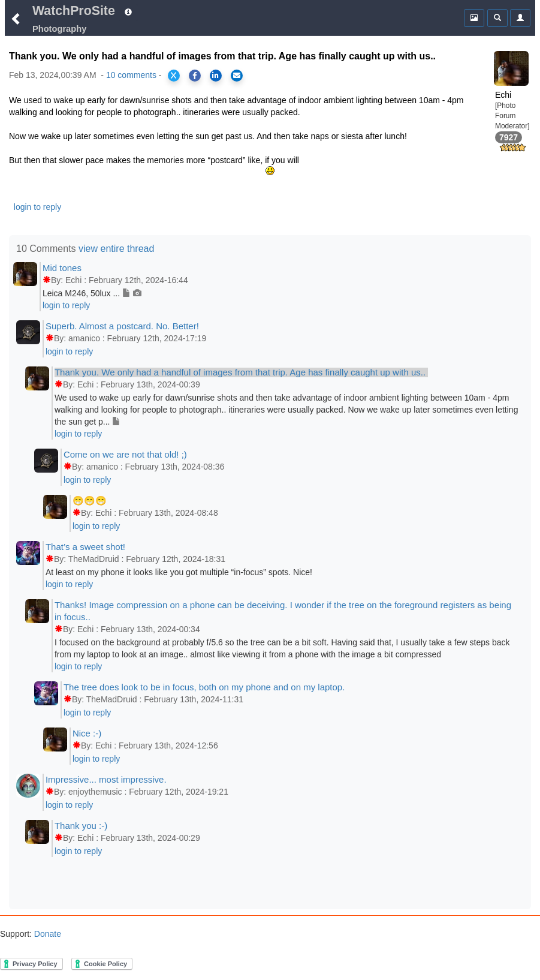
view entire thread (116, 249)
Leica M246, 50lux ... (92, 293)
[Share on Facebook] (195, 76)
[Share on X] (174, 76)
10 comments (131, 75)
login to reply (37, 207)
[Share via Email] (237, 76)
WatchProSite (74, 11)
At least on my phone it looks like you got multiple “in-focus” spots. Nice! (179, 572)
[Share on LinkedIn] (216, 76)
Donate (46, 934)
